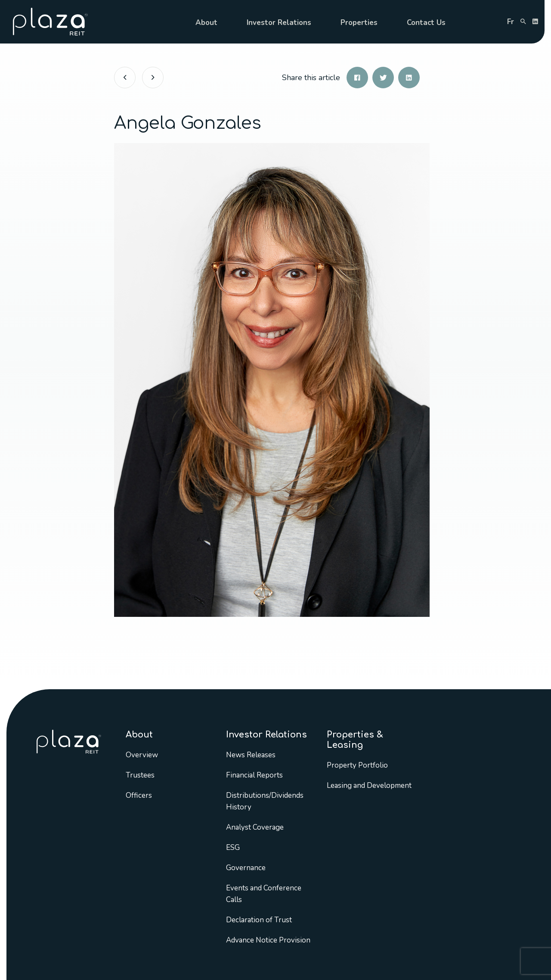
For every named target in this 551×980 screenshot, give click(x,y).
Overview (142, 755)
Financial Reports (254, 775)
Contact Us (426, 23)
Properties (359, 23)
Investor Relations (279, 23)
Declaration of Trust (259, 920)
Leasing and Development (369, 786)
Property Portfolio (357, 765)
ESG (233, 848)
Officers (139, 795)
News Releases (251, 755)
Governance (246, 868)
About (206, 23)
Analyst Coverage (255, 827)
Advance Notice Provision (268, 940)
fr (511, 22)
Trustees (140, 775)
